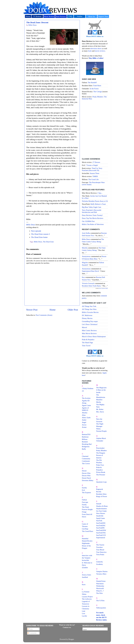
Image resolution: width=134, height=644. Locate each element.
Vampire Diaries (102, 571)
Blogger (71, 639)
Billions (85, 439)
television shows (96, 48)
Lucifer (85, 616)
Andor (84, 420)
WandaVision (101, 581)
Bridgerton (86, 447)
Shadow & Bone (102, 506)
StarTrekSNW (101, 530)
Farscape (85, 502)
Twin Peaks (100, 554)
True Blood (100, 550)
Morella (85, 248)
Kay (83, 277)
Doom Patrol (86, 478)
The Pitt (99, 460)
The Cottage (98, 92)
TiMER (95, 176)
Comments (32, 633)
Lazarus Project (87, 597)
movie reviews (100, 51)
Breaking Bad (87, 444)
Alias (84, 415)
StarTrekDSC (101, 525)
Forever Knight (87, 509)
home (39, 237)
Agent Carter (86, 405)
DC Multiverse (87, 315)
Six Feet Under (101, 511)
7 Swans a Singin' (92, 165)
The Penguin (101, 453)
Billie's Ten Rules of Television (93, 224)
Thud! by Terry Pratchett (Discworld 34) (92, 169)
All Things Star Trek (89, 306)
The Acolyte (86, 398)
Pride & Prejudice (88, 340)
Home (53, 310)
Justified (85, 577)
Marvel (84, 327)
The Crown (86, 463)
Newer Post (32, 310)
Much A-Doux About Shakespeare (94, 336)
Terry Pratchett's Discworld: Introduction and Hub (92, 211)
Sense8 (99, 504)
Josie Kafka (86, 233)
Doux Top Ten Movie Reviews (93, 218)
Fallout (84, 500)
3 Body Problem (88, 388)
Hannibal (85, 538)
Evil (83, 490)
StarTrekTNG (101, 533)
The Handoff (92, 82)
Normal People (101, 431)
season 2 (40, 234)
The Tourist (100, 545)
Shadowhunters (102, 509)
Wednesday (100, 586)
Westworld (100, 588)
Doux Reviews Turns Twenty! (92, 215)
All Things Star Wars (89, 309)
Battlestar (85, 437)
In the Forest (94, 89)
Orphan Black (101, 438)
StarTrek (99, 521)
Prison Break (101, 472)
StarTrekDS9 (101, 523)
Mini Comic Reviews (89, 330)
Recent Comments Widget (103, 288)
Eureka (84, 488)
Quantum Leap (101, 482)
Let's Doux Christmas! (90, 324)
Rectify (99, 492)
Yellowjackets (101, 608)
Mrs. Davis (100, 412)
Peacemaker (100, 448)
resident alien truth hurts (91, 286)
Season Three (95, 173)
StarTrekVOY (101, 535)
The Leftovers (87, 599)
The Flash (85, 507)
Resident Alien (101, 494)
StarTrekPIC (101, 528)
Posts (30, 629)
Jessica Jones (87, 575)
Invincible (85, 560)
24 (83, 391)
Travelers (99, 547)
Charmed (85, 456)
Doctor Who (86, 473)
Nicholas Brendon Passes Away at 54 (95, 201)
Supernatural (101, 538)
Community (86, 459)
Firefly (84, 505)
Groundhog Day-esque (90, 321)
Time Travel (86, 346)
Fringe (84, 512)
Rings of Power (102, 496)
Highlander (86, 543)
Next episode (36, 231)
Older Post (73, 310)
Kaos (84, 584)
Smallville (100, 516)
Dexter (84, 471)
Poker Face (100, 465)
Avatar (84, 427)
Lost (83, 613)
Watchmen (100, 584)
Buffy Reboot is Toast (98, 204)
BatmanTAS (86, 434)
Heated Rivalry (87, 541)
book (90, 51)
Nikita (98, 429)
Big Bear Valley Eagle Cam (92, 207)
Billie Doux (31, 225)
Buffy (84, 449)
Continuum (86, 461)
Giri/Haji (85, 529)
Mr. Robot (100, 409)
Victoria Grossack (88, 283)
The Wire (99, 593)
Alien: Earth (86, 418)
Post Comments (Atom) (44, 315)
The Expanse (86, 492)
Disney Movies (87, 318)
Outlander (100, 441)
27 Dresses (96, 162)
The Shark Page (87, 342)
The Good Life (93, 179)
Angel (84, 422)
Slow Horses (101, 513)
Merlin (99, 402)
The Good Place (88, 531)
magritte (85, 262)
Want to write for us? (67, 625)
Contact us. (67, 627)
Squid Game (100, 518)
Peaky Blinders (101, 450)
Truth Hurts (97, 86)
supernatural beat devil (90, 271)
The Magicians (101, 388)
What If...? (100, 591)
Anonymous (86, 256)
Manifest (99, 400)
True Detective (101, 552)
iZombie (85, 567)
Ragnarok (100, 489)
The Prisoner (101, 475)
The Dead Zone (48, 242)
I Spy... (100, 193)
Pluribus (99, 462)
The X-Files (100, 601)
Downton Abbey (88, 480)
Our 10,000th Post (88, 221)
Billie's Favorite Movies (90, 312)
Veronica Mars (101, 574)
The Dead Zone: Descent (37, 22)
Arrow (84, 425)
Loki (84, 611)
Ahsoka (85, 413)
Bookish (85, 442)
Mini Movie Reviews (89, 333)
